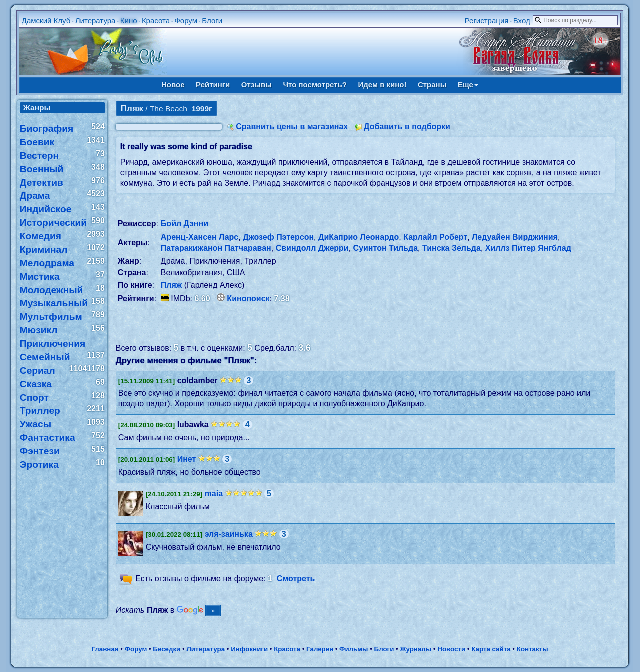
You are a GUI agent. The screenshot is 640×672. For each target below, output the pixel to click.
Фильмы (354, 649)
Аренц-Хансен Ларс (200, 237)
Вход (522, 20)
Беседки (167, 649)
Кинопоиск (248, 298)
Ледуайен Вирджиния (515, 237)
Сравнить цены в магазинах (292, 126)
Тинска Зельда (452, 248)
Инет (187, 459)
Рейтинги (213, 84)
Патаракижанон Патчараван (216, 248)
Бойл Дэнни (185, 223)
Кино (129, 20)
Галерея (320, 649)
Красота (156, 20)
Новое (173, 84)
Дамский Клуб (46, 20)
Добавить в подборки (407, 126)
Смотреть (296, 579)
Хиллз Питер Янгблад (528, 248)
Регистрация (487, 20)
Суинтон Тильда (386, 248)
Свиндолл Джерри (312, 248)
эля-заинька (229, 534)
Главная (105, 649)
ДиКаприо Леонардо (359, 237)
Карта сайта (491, 649)
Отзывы (257, 84)
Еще (468, 84)
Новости (451, 649)
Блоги (212, 20)
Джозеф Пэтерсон (278, 237)
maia (214, 494)
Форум (186, 20)
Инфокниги (249, 649)
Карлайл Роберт (435, 237)
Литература (96, 20)
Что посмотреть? (315, 84)
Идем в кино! (382, 84)
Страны (432, 84)
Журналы (416, 649)
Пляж (171, 285)
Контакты (533, 649)
